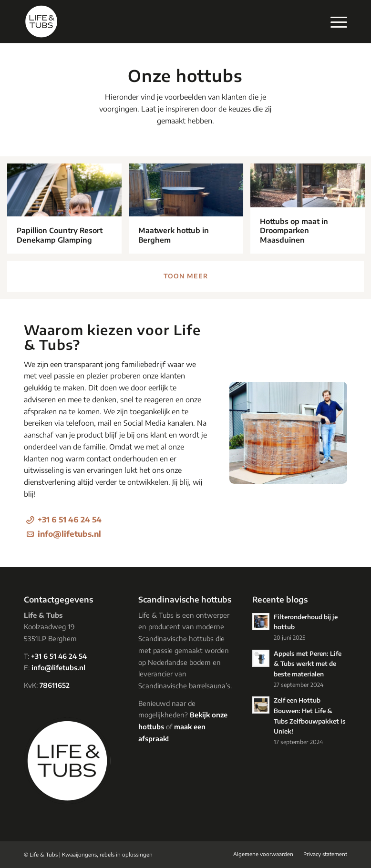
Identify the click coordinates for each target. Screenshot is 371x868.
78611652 (55, 685)
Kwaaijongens (79, 854)
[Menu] (334, 21)
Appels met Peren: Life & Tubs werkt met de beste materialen (308, 664)
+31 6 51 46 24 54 (70, 520)
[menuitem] (334, 21)
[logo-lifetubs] (41, 21)
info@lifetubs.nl (69, 534)
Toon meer (186, 276)
